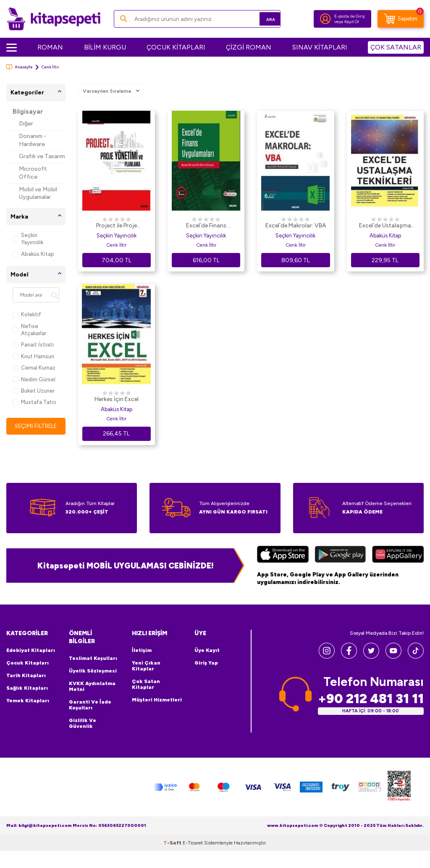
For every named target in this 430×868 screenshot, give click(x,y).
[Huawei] (398, 555)
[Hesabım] (325, 19)
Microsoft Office (33, 173)
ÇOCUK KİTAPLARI (176, 47)
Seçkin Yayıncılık (28, 239)
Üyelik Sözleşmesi (93, 671)
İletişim (142, 650)
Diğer (26, 124)
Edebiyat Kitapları (31, 650)
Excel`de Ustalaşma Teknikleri (385, 226)
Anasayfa (19, 67)
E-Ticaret (193, 843)
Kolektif (27, 314)
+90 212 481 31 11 (371, 698)
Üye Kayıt (207, 650)
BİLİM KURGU (105, 47)
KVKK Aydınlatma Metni (92, 686)
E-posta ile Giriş (350, 16)
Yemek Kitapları (28, 701)
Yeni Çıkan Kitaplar (146, 666)
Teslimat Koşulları (93, 658)
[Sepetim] (401, 19)
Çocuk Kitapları (28, 663)
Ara (262, 19)
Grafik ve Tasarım (42, 156)
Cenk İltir (116, 245)
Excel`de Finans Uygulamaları (206, 226)
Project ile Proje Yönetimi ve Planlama (117, 226)
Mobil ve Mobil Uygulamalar (38, 193)
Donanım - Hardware (33, 140)
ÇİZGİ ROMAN (249, 47)
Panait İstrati (33, 345)
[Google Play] (340, 555)
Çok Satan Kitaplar (146, 684)
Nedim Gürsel (34, 379)
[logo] (54, 19)
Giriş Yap (206, 663)
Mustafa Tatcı (34, 402)
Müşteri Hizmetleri (157, 700)
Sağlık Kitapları (27, 688)
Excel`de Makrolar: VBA (296, 225)
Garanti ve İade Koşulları (90, 705)
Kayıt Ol (352, 22)
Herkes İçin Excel (117, 399)
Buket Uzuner (34, 391)
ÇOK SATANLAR (396, 47)
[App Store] (283, 555)
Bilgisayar (28, 112)
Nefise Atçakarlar (29, 330)
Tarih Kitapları (26, 675)
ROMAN (50, 47)
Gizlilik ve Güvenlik (83, 723)
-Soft (173, 843)
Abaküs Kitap (33, 254)
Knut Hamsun (33, 356)
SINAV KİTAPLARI (320, 47)
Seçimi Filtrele (36, 426)
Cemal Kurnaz (34, 368)
